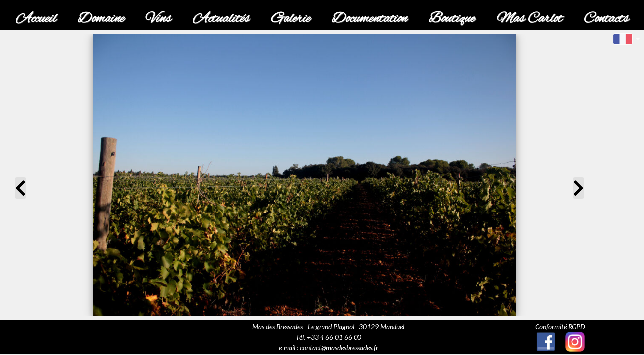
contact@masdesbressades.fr (339, 347)
